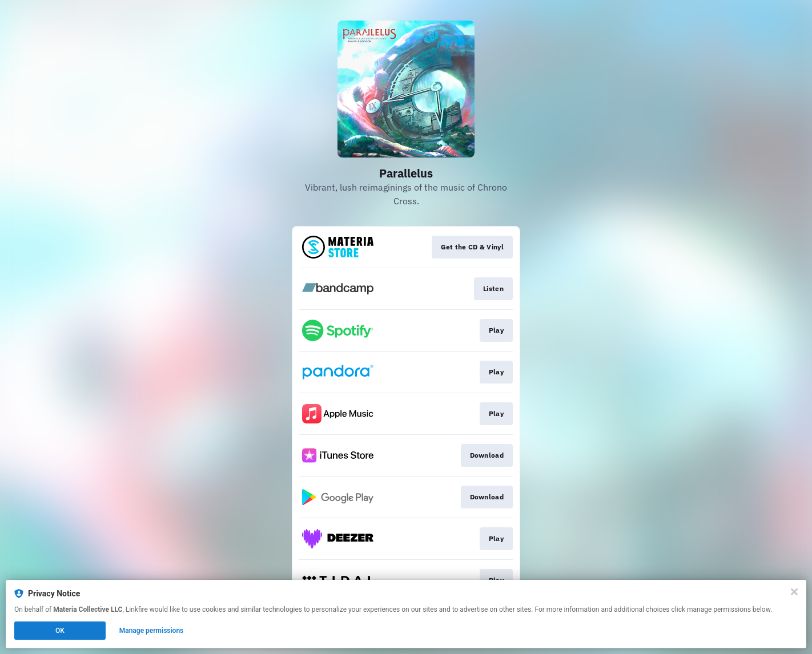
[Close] (794, 592)
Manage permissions (152, 631)
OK (60, 631)
